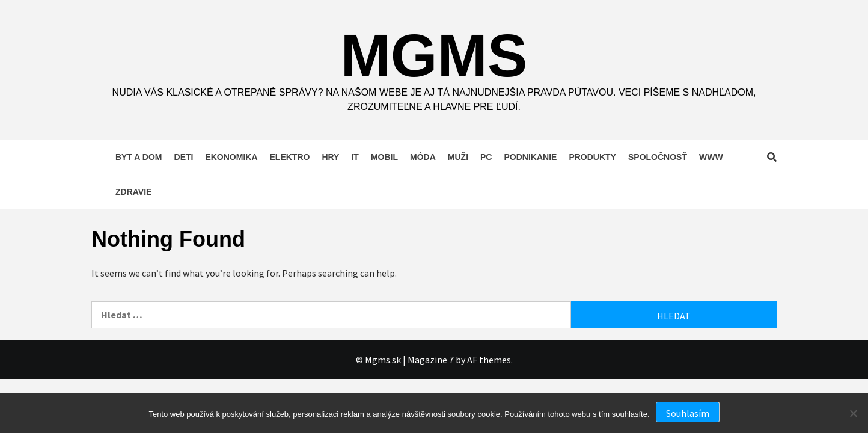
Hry (330, 157)
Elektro (290, 157)
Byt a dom (139, 157)
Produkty (592, 157)
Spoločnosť (658, 157)
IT (355, 157)
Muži (458, 157)
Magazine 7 (431, 360)
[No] (853, 413)
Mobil (384, 157)
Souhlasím (688, 413)
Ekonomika (231, 157)
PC (486, 157)
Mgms (434, 55)
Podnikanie (530, 157)
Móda (423, 157)
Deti (184, 157)
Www (711, 157)
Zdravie (133, 192)
